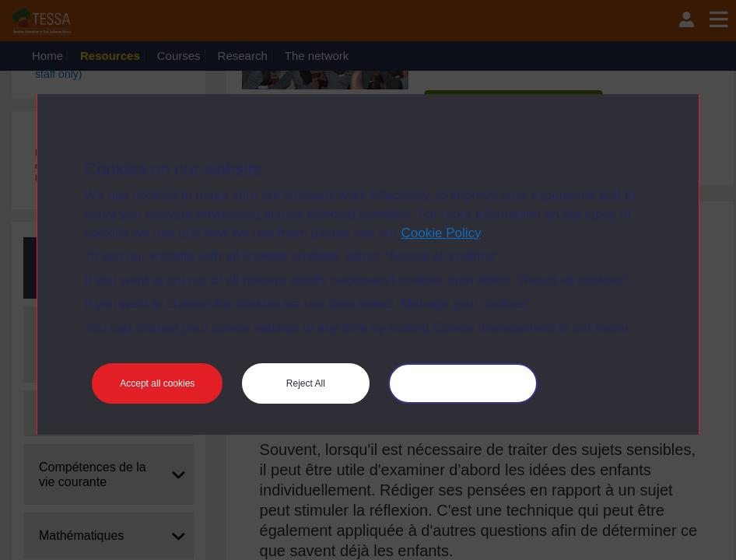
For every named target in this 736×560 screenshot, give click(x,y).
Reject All (306, 383)
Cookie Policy (441, 233)
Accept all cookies (157, 383)
